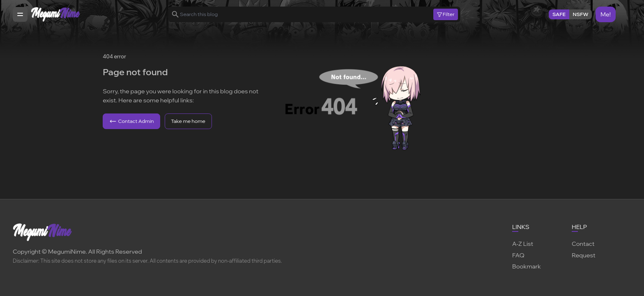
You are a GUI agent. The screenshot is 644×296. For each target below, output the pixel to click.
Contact (583, 244)
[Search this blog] (307, 14)
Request (584, 255)
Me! (606, 14)
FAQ (518, 255)
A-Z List (523, 244)
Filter (445, 14)
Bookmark (527, 266)
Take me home (188, 121)
